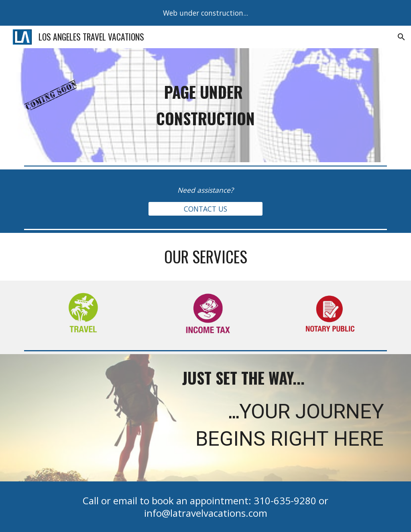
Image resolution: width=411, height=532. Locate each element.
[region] (205, 13)
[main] (206, 105)
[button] (401, 37)
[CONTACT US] (205, 209)
